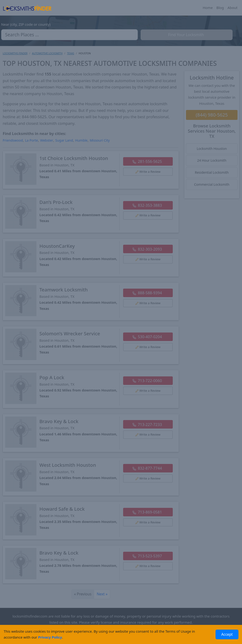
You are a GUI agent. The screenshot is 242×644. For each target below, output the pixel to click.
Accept (227, 634)
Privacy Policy (50, 637)
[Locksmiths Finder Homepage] (27, 8)
